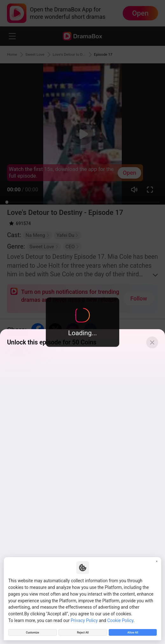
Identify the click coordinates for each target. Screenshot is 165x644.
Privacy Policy (84, 617)
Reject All (83, 631)
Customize (32, 631)
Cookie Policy (120, 617)
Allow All (133, 631)
